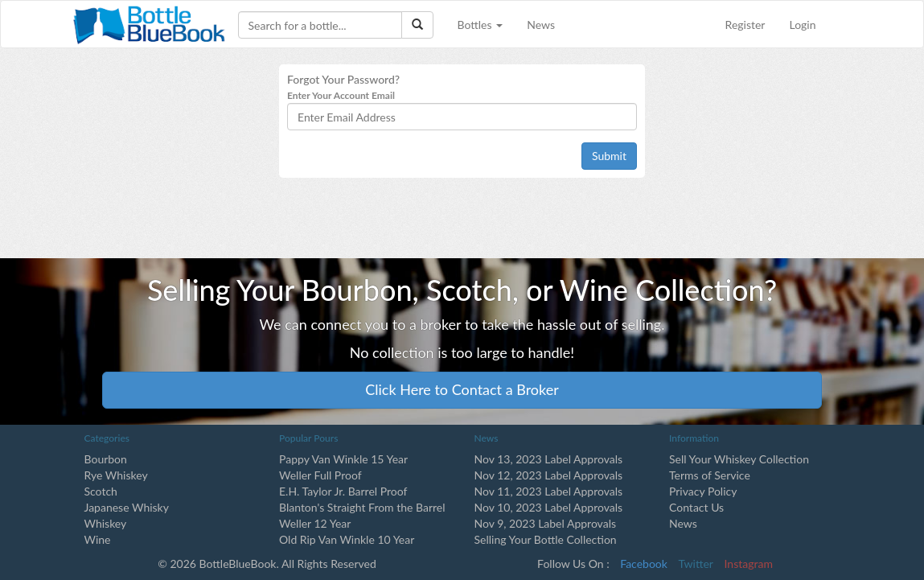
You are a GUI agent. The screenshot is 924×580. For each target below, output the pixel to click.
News (541, 25)
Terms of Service (710, 475)
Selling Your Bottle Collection (546, 539)
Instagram (749, 564)
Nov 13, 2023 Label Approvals (549, 459)
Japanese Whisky (127, 507)
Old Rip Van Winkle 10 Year (347, 539)
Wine (98, 539)
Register (745, 25)
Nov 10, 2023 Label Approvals (549, 507)
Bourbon (106, 459)
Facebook (644, 564)
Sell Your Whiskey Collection (739, 459)
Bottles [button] (480, 25)
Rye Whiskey (116, 475)
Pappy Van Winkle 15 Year (343, 459)
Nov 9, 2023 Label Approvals (546, 523)
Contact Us (696, 507)
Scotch (101, 491)
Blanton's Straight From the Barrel (362, 507)
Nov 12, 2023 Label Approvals (549, 475)
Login (802, 25)
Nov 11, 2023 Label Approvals (549, 491)
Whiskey (106, 523)
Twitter (696, 564)
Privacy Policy (703, 491)
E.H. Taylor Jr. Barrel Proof (343, 491)
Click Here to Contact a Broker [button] (462, 389)
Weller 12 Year (315, 523)
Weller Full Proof (320, 475)
